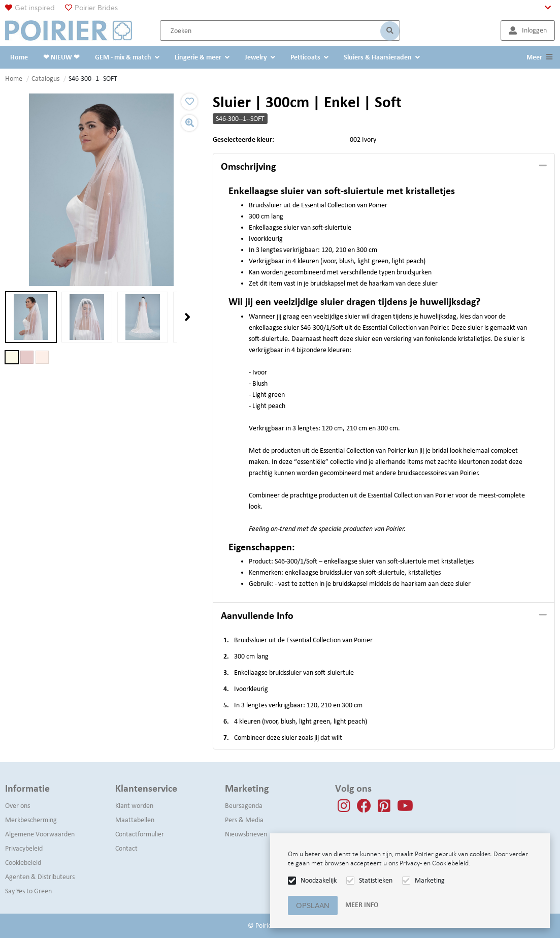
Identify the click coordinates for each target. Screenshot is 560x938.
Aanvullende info (257, 615)
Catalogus (45, 79)
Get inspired (35, 8)
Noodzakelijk (319, 880)
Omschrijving (248, 166)
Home (14, 79)
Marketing (430, 880)
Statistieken (376, 880)
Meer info (362, 905)
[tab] (384, 167)
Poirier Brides (96, 8)
